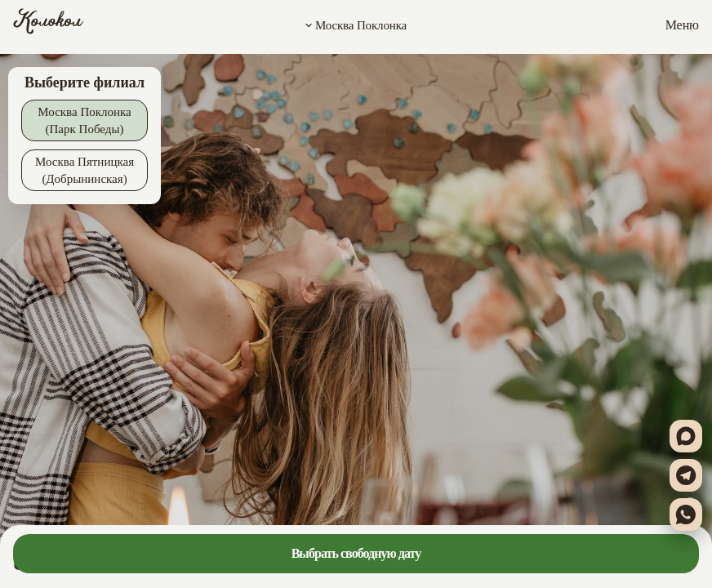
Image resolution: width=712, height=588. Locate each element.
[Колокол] (49, 25)
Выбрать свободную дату (356, 553)
